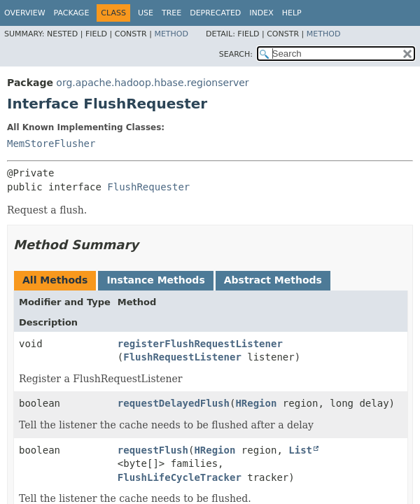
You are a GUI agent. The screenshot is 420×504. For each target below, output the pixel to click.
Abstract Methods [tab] (273, 280)
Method (171, 34)
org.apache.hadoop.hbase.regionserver (152, 83)
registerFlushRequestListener (200, 344)
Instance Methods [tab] (155, 280)
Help (292, 13)
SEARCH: (236, 54)
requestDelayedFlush (174, 403)
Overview (25, 13)
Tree (171, 13)
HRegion (256, 403)
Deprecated (215, 13)
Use (146, 13)
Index (261, 13)
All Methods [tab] (55, 280)
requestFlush (153, 450)
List (300, 450)
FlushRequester (148, 187)
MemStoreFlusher (51, 143)
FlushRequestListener (182, 357)
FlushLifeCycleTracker (180, 477)
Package (72, 13)
